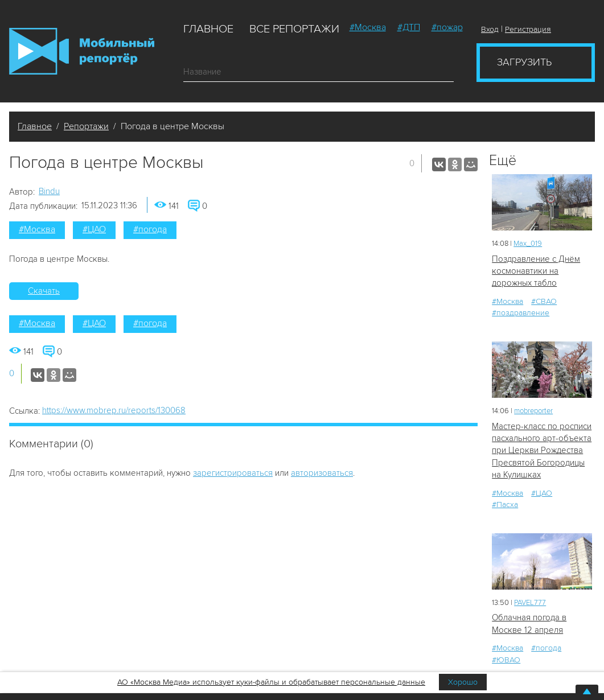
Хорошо (463, 682)
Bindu (49, 191)
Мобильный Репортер (82, 51)
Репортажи (86, 126)
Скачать (44, 291)
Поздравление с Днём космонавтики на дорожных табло (536, 271)
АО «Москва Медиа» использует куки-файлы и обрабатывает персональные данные (271, 682)
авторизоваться (322, 473)
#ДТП (409, 27)
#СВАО (544, 301)
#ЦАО (94, 229)
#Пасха (505, 505)
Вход (490, 29)
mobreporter (533, 411)
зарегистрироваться (233, 473)
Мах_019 (528, 244)
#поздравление (521, 313)
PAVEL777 (530, 603)
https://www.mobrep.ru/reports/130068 (114, 410)
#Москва (368, 27)
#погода (150, 229)
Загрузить (524, 62)
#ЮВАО (506, 660)
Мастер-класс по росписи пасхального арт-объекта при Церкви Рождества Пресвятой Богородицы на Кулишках (542, 451)
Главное (208, 29)
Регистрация (528, 29)
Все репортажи (294, 29)
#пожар (447, 27)
